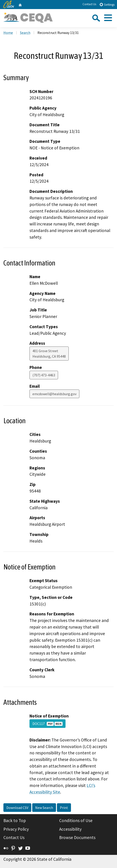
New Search (44, 808)
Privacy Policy (16, 829)
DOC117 (48, 724)
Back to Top (15, 820)
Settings (107, 4)
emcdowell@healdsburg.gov (54, 394)
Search (25, 33)
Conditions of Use (76, 820)
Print (64, 808)
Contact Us (89, 4)
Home (8, 33)
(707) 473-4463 (44, 375)
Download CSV (17, 808)
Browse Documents (77, 837)
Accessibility (70, 829)
